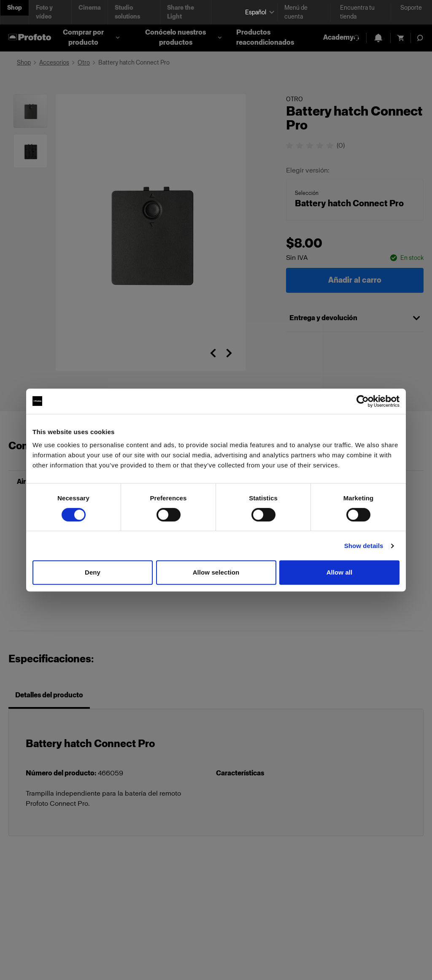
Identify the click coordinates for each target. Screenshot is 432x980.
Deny (93, 572)
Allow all (340, 572)
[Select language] (258, 12)
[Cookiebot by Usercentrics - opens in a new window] (363, 401)
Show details (364, 546)
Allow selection (216, 572)
